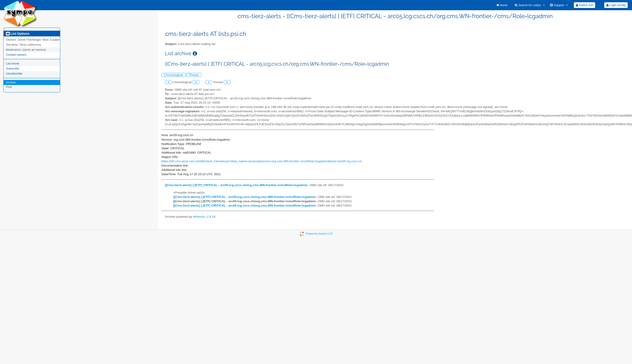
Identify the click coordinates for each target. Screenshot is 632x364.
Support (557, 5)
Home (502, 5)
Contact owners (16, 55)
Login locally (616, 5)
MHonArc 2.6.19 (204, 217)
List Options (18, 34)
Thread (194, 75)
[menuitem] (502, 5)
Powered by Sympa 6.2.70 (319, 234)
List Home (13, 64)
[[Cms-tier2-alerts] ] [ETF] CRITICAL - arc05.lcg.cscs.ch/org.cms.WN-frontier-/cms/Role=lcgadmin (236, 185)
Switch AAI (585, 5)
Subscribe (12, 69)
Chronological (174, 75)
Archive (11, 82)
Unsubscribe (14, 74)
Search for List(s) (528, 5)
